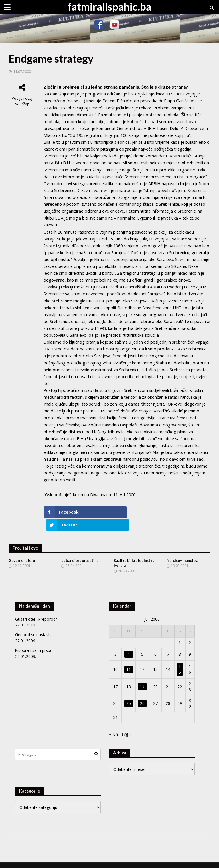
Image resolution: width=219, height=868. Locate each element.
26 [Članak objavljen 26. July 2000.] (142, 694)
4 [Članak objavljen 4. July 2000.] (129, 645)
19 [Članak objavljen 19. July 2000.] (142, 677)
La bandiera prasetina (81, 551)
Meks (66, 861)
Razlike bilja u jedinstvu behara (135, 554)
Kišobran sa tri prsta (34, 641)
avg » (126, 725)
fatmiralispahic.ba (109, 6)
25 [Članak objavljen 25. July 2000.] (129, 694)
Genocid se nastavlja (34, 625)
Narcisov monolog (183, 551)
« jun (114, 725)
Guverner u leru (23, 551)
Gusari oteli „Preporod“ (36, 610)
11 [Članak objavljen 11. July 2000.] (129, 660)
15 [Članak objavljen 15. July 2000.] (180, 660)
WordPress (104, 861)
